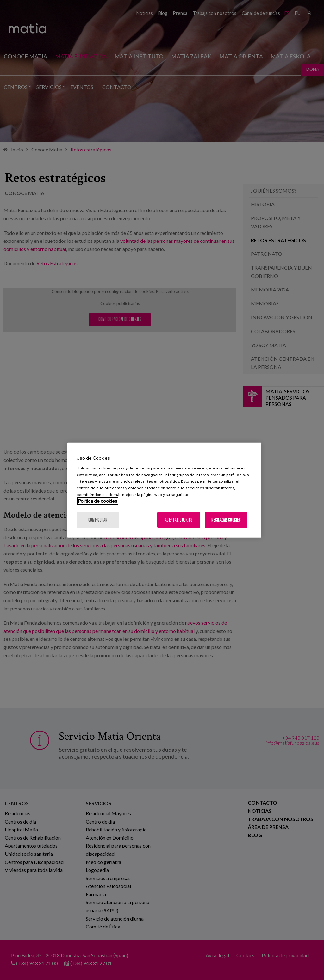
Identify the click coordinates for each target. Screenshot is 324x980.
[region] (164, 490)
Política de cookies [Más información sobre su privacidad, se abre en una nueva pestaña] (98, 501)
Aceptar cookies (179, 520)
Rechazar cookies (226, 520)
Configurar (98, 520)
